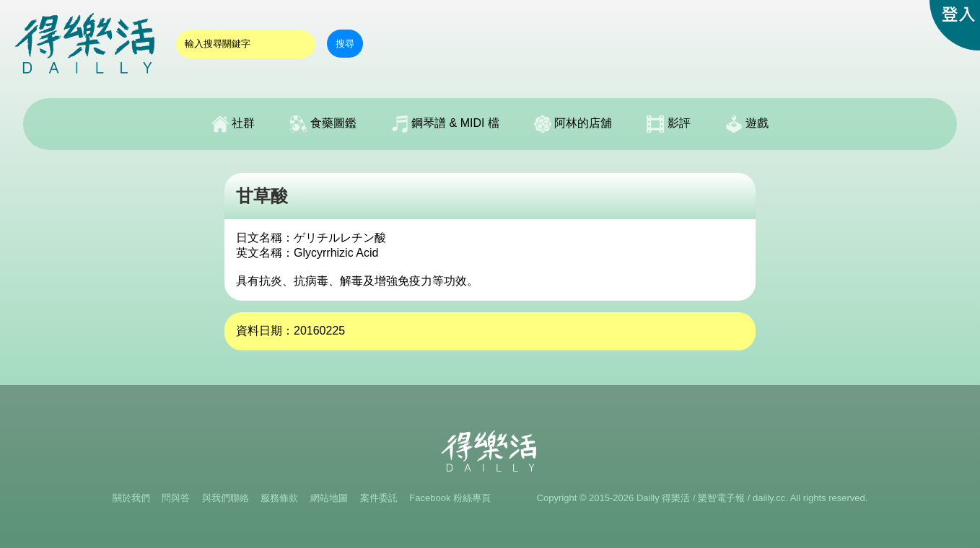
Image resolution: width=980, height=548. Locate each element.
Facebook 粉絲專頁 (450, 498)
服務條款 (279, 498)
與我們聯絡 (226, 498)
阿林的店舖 (573, 124)
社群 (233, 124)
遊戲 (747, 124)
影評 (668, 124)
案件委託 (379, 498)
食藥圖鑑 (323, 124)
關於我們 (131, 498)
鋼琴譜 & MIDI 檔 (445, 124)
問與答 (176, 498)
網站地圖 (329, 498)
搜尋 (345, 44)
